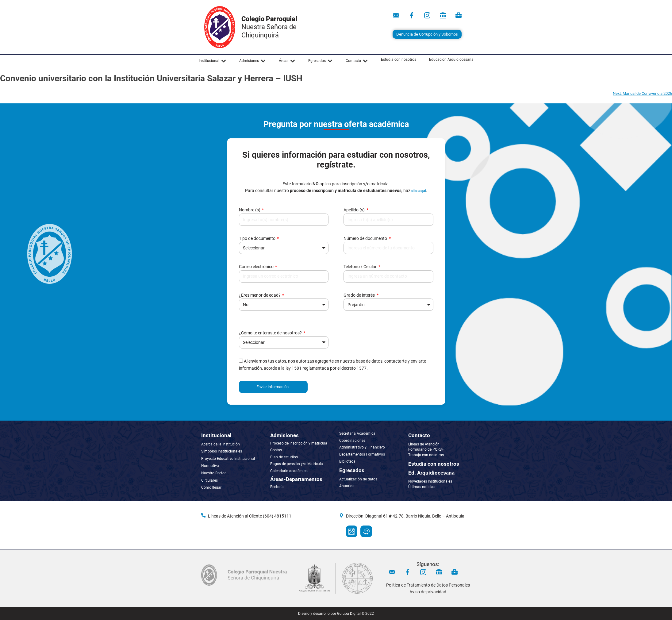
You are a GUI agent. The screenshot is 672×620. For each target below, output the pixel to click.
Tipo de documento (258, 238)
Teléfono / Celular (361, 267)
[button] (213, 61)
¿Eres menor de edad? (260, 295)
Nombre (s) (250, 210)
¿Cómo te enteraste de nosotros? (271, 333)
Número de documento (366, 238)
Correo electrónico (257, 267)
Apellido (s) (355, 210)
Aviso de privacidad (428, 592)
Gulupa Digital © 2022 (355, 614)
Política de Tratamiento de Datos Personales (428, 585)
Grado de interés (360, 295)
